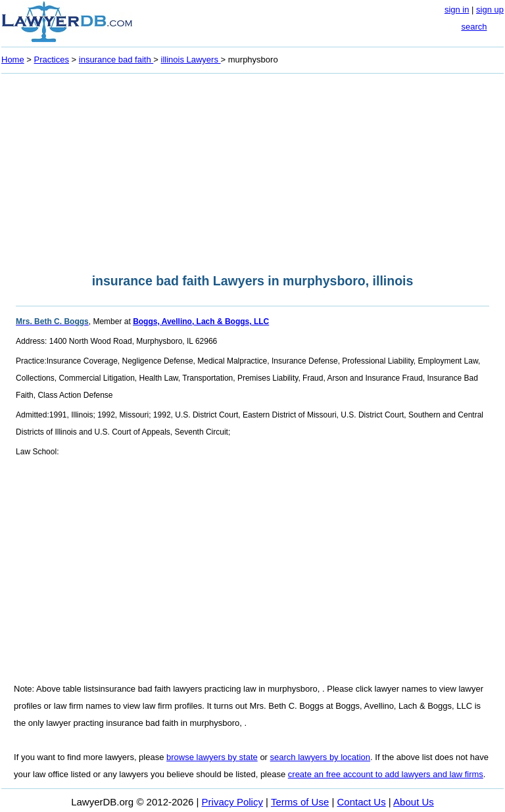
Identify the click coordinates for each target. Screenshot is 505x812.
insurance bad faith (116, 60)
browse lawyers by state (212, 757)
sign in (457, 10)
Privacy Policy (232, 802)
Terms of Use (300, 802)
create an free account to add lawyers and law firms (386, 774)
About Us (414, 802)
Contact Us (362, 802)
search (474, 27)
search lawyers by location (320, 757)
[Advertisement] (252, 170)
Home (13, 60)
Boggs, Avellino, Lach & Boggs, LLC (201, 322)
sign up (490, 10)
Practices (52, 60)
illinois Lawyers (191, 60)
